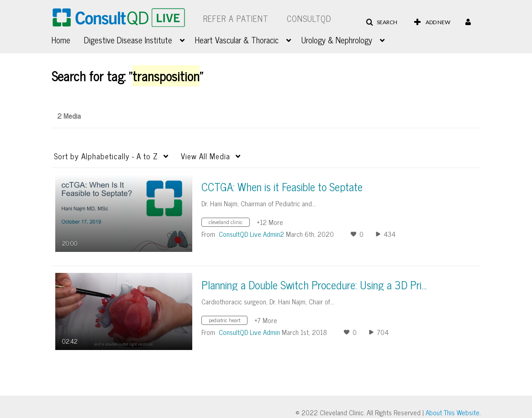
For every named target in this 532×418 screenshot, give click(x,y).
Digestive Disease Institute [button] (128, 40)
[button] (382, 22)
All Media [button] (205, 156)
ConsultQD (309, 18)
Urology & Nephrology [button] (337, 40)
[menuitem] (68, 39)
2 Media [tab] (69, 115)
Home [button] (61, 40)
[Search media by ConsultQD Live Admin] (249, 332)
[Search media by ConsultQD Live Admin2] (251, 234)
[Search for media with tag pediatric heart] (228, 321)
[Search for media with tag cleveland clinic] (229, 223)
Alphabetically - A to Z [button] (106, 156)
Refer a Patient (236, 18)
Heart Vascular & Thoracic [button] (237, 40)
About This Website (453, 412)
